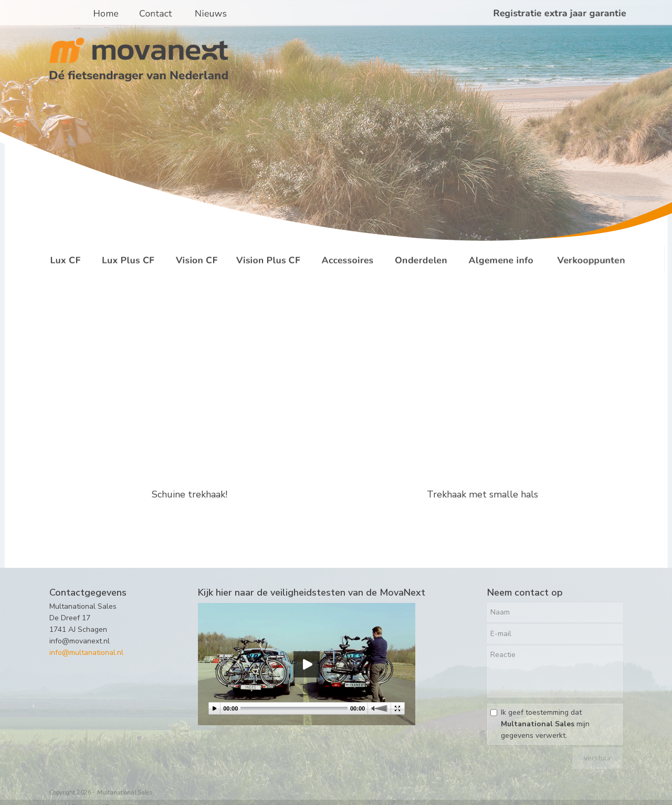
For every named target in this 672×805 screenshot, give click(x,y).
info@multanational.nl (86, 653)
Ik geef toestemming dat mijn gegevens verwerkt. (545, 724)
